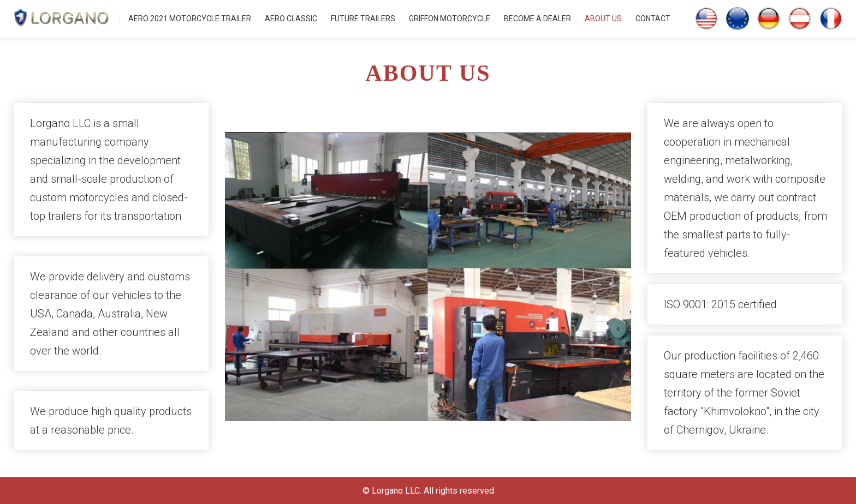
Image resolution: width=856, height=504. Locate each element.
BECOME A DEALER (537, 19)
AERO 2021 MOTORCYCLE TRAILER (190, 19)
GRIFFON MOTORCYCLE (450, 19)
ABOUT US (603, 19)
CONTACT (653, 19)
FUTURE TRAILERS (363, 19)
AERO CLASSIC (291, 19)
